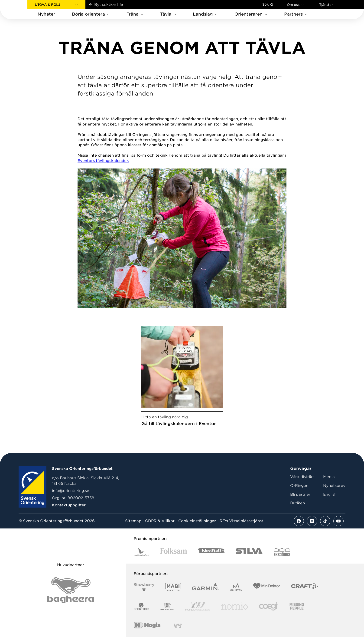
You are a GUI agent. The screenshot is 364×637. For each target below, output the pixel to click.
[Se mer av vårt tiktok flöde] (325, 521)
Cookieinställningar (197, 521)
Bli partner (300, 494)
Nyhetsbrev (334, 486)
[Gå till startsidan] (21, 10)
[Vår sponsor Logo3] (269, 606)
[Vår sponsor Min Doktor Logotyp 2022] (267, 587)
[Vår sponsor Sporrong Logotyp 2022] (167, 606)
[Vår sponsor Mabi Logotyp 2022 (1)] (173, 587)
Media (329, 477)
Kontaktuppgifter (69, 505)
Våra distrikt (302, 477)
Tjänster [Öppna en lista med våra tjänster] (326, 5)
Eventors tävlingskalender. (103, 161)
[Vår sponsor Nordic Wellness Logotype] (198, 606)
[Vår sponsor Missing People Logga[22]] (297, 606)
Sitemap (133, 521)
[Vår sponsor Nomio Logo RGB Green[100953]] (235, 606)
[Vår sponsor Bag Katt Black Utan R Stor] (71, 590)
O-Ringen (299, 486)
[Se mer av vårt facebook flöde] (299, 521)
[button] (56, 5)
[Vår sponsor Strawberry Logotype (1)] (144, 587)
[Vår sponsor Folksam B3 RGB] (174, 552)
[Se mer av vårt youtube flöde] (338, 521)
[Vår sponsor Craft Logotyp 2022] (304, 587)
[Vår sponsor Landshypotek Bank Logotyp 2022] (141, 552)
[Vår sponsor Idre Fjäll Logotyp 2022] (211, 552)
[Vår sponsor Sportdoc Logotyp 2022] (141, 606)
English (330, 494)
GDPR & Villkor (160, 521)
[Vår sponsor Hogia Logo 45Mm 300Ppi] (147, 626)
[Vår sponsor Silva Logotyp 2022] (249, 552)
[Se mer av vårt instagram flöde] (312, 521)
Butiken (297, 503)
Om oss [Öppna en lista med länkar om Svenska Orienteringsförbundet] (296, 5)
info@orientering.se (71, 491)
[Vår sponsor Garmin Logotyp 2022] (205, 587)
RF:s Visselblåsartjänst (241, 521)
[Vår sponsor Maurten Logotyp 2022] (236, 587)
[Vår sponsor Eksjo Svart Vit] (282, 552)
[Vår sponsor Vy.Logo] (178, 626)
